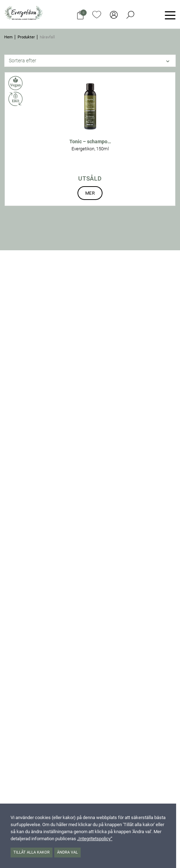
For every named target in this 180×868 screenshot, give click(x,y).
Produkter (26, 37)
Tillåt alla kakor (32, 852)
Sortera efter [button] (23, 61)
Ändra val (67, 852)
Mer (90, 193)
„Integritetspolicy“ (95, 839)
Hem (8, 37)
